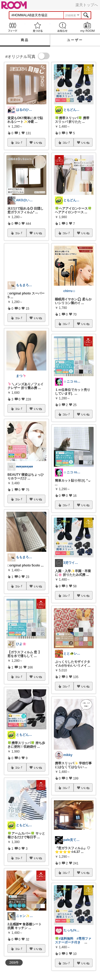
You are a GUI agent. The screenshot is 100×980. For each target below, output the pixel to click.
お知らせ (63, 27)
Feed (13, 27)
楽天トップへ (87, 5)
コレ (19, 143)
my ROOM (87, 27)
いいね (38, 143)
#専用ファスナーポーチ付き (73, 940)
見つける (38, 27)
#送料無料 (66, 939)
